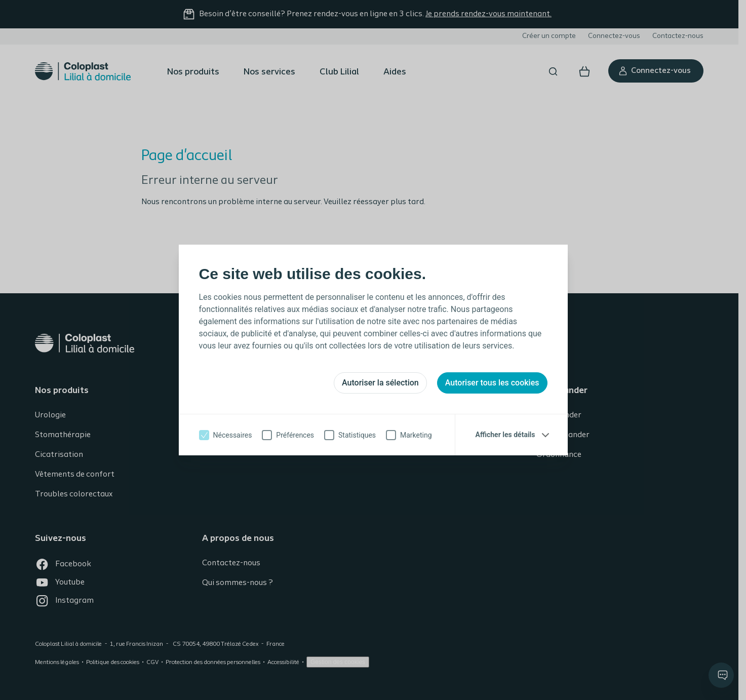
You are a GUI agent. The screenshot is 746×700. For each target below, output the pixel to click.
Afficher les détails (505, 435)
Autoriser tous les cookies (492, 383)
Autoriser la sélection (380, 383)
